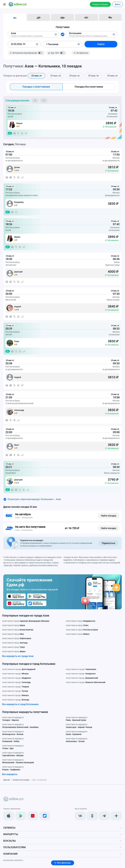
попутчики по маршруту (13, 719)
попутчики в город (26, 621)
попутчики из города (19, 669)
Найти (101, 44)
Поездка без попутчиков (89, 87)
